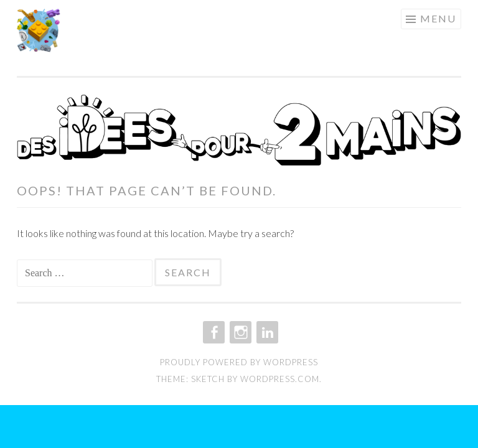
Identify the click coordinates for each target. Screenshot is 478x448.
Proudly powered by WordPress (239, 362)
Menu (438, 18)
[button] (39, 30)
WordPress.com (280, 379)
